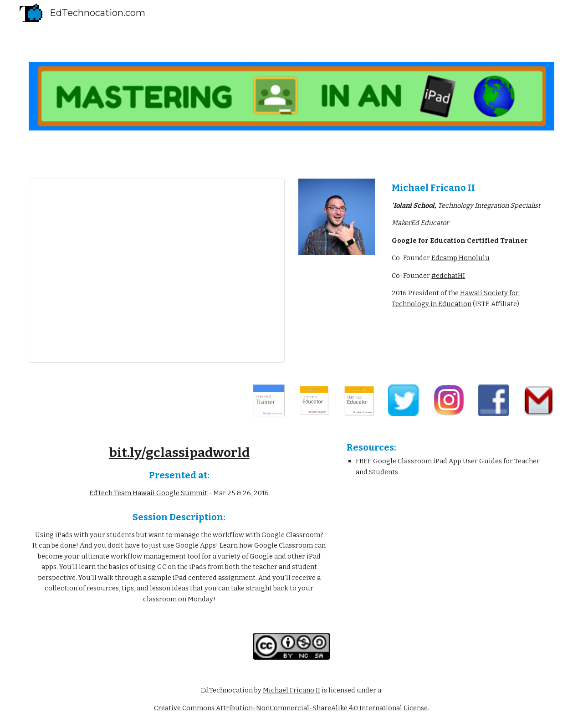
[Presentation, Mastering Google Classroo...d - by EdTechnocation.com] (157, 271)
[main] (471, 246)
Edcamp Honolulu (460, 258)
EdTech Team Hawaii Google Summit (148, 493)
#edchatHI (448, 276)
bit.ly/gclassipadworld (179, 453)
